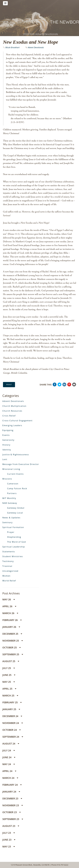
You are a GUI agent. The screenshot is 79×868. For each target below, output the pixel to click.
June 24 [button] (9, 757)
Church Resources (12, 411)
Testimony (8, 561)
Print (9, 384)
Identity (7, 450)
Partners (12, 493)
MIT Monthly (9, 498)
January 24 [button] (11, 792)
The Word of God (17, 542)
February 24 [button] (12, 785)
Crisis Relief (9, 416)
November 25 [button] (13, 641)
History (6, 445)
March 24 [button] (10, 778)
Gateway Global (16, 508)
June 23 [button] (9, 840)
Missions (7, 479)
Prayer (11, 532)
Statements (9, 552)
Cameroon (13, 484)
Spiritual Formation (13, 527)
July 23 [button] (9, 833)
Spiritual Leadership (14, 547)
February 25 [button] (12, 702)
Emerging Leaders (12, 425)
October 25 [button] (11, 647)
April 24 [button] (9, 771)
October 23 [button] (11, 812)
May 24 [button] (9, 764)
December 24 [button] (12, 716)
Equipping (8, 430)
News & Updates (11, 518)
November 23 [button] (13, 805)
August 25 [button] (11, 661)
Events (6, 435)
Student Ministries (13, 556)
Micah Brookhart (12, 47)
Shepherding (14, 537)
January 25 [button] (11, 709)
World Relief (9, 581)
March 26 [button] (10, 613)
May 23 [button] (9, 847)
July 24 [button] (9, 750)
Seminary (8, 522)
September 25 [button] (13, 654)
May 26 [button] (9, 599)
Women (6, 576)
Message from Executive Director (21, 464)
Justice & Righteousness (16, 455)
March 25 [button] (10, 696)
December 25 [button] (12, 634)
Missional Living (11, 469)
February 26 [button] (12, 620)
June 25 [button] (9, 675)
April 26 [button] (9, 606)
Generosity (8, 440)
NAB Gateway (10, 503)
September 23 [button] (13, 819)
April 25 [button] (9, 689)
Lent (5, 459)
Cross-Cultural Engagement (17, 421)
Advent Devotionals (36, 47)
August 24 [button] (11, 744)
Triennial (7, 566)
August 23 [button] (11, 826)
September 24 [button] (13, 737)
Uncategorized (10, 571)
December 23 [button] (12, 798)
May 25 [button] (9, 682)
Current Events (15, 474)
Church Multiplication (14, 406)
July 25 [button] (9, 668)
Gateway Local (15, 513)
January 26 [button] (11, 627)
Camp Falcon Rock (17, 488)
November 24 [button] (13, 723)
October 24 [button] (11, 730)
